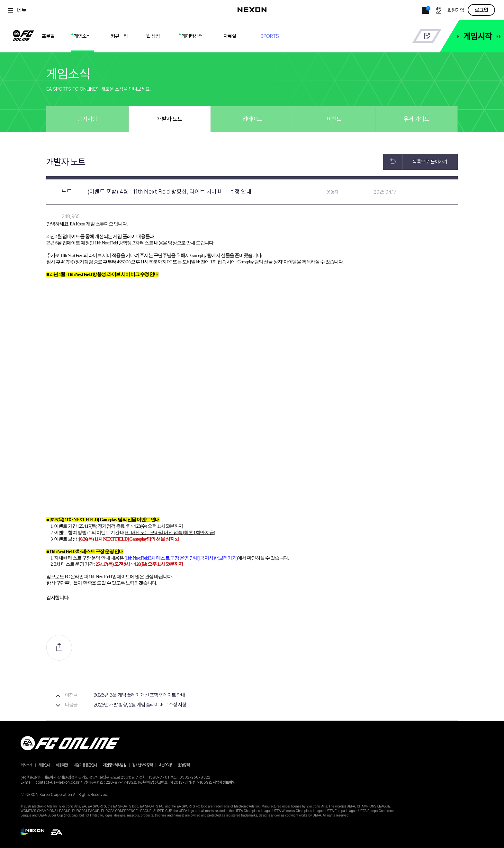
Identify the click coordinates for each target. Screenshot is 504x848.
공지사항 (87, 119)
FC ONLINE (23, 34)
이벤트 (334, 119)
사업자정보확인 (224, 782)
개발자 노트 (170, 119)
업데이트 (252, 119)
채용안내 (44, 765)
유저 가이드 (416, 119)
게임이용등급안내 (85, 765)
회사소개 (26, 765)
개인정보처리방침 (114, 765)
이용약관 (62, 765)
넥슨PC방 (165, 765)
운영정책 (184, 765)
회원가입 (456, 10)
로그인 (482, 10)
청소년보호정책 (142, 765)
